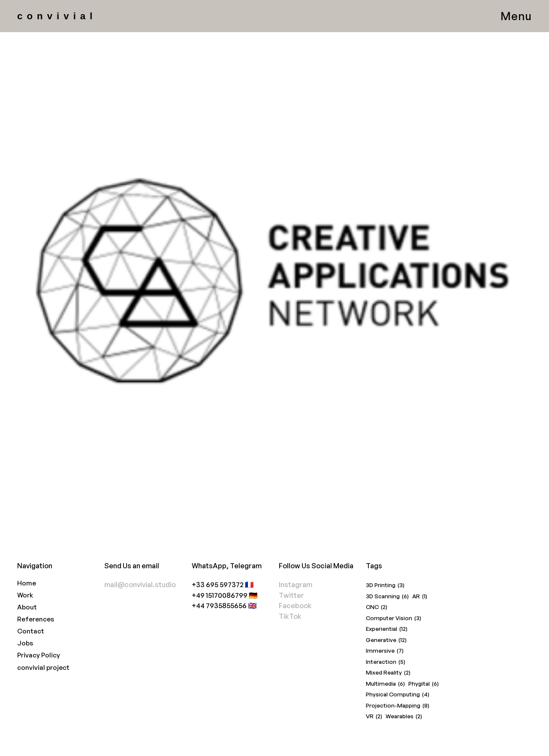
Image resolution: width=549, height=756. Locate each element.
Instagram (296, 584)
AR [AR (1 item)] (420, 596)
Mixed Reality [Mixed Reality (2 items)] (388, 673)
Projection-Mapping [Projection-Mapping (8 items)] (398, 706)
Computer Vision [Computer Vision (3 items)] (394, 618)
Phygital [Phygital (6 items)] (424, 684)
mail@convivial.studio (140, 584)
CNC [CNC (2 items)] (377, 607)
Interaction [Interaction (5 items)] (386, 662)
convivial (57, 16)
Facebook (295, 605)
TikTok (290, 616)
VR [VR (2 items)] (374, 716)
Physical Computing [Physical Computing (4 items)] (398, 694)
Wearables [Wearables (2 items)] (404, 716)
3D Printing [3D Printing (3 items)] (385, 585)
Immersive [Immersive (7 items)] (385, 651)
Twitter (291, 595)
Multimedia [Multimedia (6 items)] (385, 684)
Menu (516, 16)
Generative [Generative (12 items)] (386, 640)
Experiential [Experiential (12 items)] (387, 629)
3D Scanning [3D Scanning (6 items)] (387, 596)
